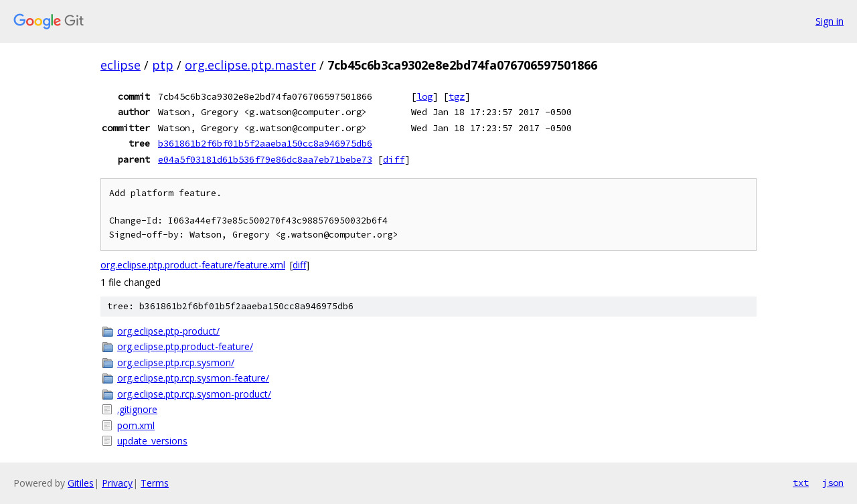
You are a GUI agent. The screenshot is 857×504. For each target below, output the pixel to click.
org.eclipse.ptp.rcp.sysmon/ (176, 362)
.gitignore (137, 409)
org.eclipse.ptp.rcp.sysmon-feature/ (193, 378)
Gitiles (81, 483)
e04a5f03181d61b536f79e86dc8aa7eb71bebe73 (265, 159)
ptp (163, 65)
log (424, 96)
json (833, 483)
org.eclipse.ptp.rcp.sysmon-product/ (194, 394)
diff (394, 159)
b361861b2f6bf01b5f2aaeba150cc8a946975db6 (265, 143)
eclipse (121, 65)
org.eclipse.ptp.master (250, 65)
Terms (155, 483)
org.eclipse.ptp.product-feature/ (185, 346)
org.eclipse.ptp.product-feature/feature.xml (193, 265)
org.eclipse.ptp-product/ (168, 331)
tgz (457, 96)
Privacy (117, 483)
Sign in (830, 21)
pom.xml (136, 425)
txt (801, 483)
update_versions (152, 441)
